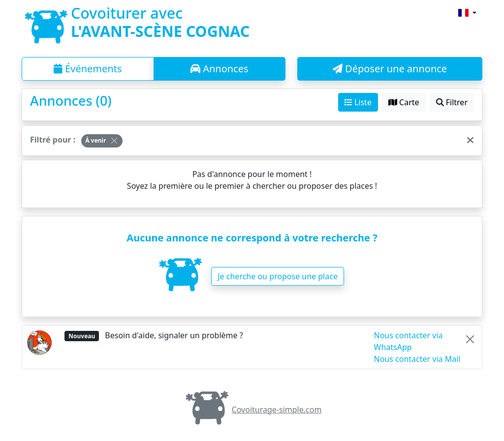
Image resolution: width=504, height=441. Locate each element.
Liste (358, 102)
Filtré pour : (53, 140)
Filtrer (452, 102)
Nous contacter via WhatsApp (409, 341)
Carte (404, 102)
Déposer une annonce (390, 69)
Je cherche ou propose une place (278, 276)
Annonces (220, 69)
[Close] (114, 141)
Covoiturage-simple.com (252, 410)
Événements (88, 69)
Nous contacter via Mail (417, 359)
